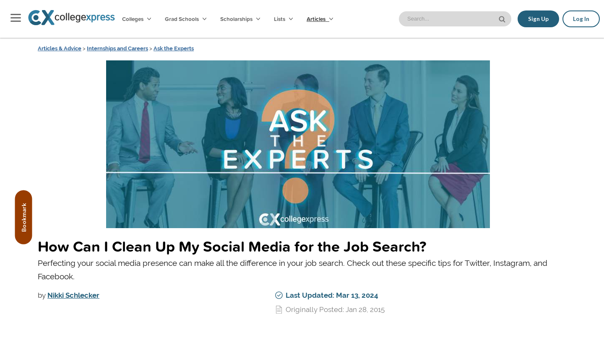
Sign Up (538, 19)
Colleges (137, 19)
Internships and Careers (117, 48)
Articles (320, 19)
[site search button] (503, 18)
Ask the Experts (174, 48)
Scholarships (240, 19)
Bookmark (24, 217)
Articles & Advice (60, 48)
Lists (283, 19)
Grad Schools (186, 19)
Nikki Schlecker (73, 295)
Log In (581, 19)
